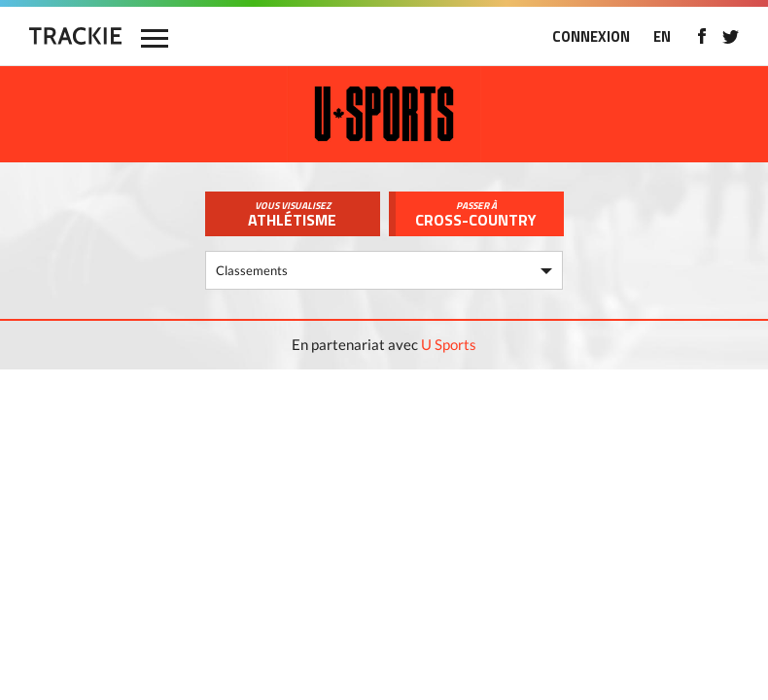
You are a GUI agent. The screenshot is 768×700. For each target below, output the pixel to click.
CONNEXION (591, 36)
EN (662, 36)
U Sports (449, 344)
